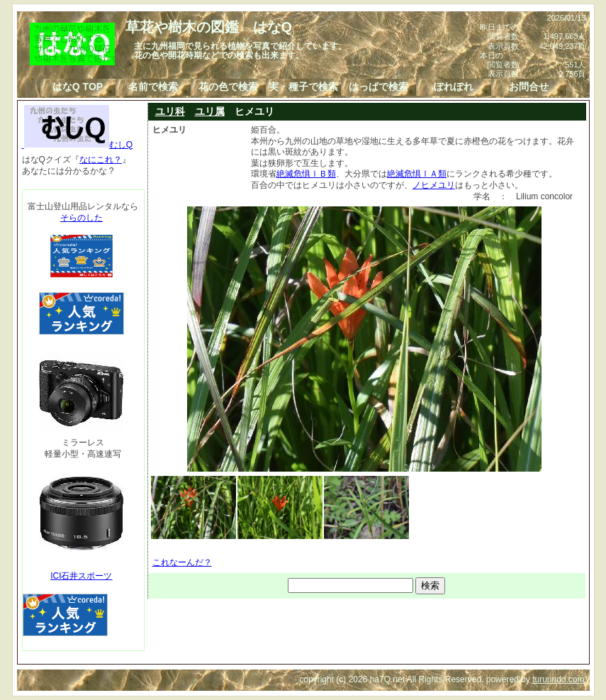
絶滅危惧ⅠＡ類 (417, 174)
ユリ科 (170, 111)
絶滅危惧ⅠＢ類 (306, 174)
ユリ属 (210, 111)
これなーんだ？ (182, 562)
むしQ (78, 145)
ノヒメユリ (434, 185)
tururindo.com (558, 679)
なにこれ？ (101, 160)
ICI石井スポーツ (81, 576)
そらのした (82, 218)
